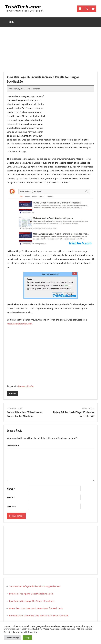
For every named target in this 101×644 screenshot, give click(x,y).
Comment (13, 445)
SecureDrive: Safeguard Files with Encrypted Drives (35, 586)
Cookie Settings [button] (12, 638)
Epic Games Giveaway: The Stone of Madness (32, 601)
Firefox (30, 386)
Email (11, 498)
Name (11, 489)
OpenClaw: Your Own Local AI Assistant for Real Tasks (36, 608)
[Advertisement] (50, 51)
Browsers (22, 386)
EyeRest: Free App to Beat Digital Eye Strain (31, 594)
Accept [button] (27, 638)
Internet (12, 393)
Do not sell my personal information (21, 632)
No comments (34, 89)
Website (11, 507)
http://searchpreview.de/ (19, 323)
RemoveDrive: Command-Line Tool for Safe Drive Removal (38, 615)
